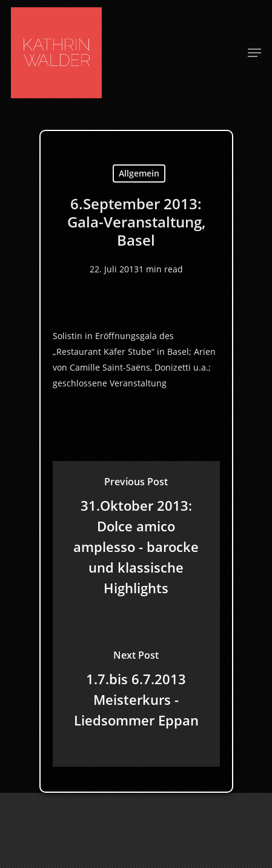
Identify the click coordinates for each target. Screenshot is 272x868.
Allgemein (139, 173)
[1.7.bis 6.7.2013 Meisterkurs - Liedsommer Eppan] (136, 691)
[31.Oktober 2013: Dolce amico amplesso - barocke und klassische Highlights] (136, 538)
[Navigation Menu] (254, 53)
